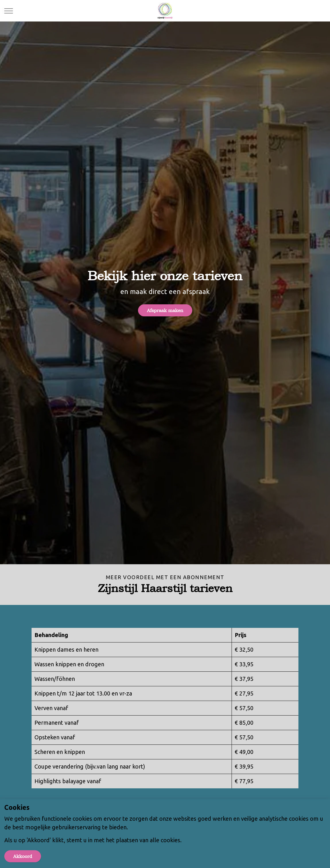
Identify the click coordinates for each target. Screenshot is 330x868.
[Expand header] (9, 11)
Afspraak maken (165, 310)
